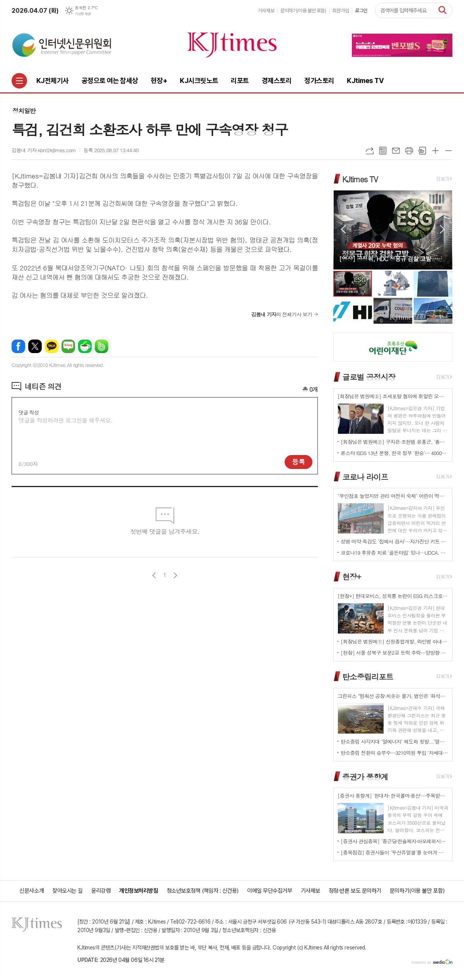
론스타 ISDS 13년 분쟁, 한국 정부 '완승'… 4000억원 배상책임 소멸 (394, 453)
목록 (383, 151)
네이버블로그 (68, 346)
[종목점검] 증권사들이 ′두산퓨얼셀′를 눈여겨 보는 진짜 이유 (394, 852)
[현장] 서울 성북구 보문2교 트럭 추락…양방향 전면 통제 (394, 653)
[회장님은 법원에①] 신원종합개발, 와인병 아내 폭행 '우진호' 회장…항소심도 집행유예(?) (394, 641)
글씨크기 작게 (449, 151)
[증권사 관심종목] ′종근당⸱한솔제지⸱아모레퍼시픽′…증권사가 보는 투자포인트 (394, 841)
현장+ (351, 577)
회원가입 (341, 11)
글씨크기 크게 (435, 151)
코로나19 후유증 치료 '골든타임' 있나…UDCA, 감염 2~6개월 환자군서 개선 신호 (394, 553)
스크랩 (422, 151)
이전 (154, 575)
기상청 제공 (83, 14)
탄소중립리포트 (368, 677)
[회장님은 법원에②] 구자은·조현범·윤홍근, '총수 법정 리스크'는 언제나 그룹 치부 (394, 442)
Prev (343, 229)
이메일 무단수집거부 (270, 891)
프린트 (409, 151)
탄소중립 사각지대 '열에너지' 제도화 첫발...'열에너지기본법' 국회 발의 (394, 741)
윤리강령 (101, 891)
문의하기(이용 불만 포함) (303, 11)
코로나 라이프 (365, 476)
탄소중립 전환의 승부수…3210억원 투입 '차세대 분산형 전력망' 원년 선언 (394, 753)
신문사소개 (32, 891)
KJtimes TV (360, 179)
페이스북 (18, 346)
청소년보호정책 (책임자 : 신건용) (203, 891)
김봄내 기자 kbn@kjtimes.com (44, 150)
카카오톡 (52, 346)
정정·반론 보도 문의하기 (355, 891)
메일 (396, 151)
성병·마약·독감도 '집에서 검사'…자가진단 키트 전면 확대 (394, 541)
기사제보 (266, 11)
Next (443, 229)
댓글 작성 (29, 412)
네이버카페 (85, 346)
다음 (175, 575)
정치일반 (24, 111)
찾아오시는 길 (67, 891)
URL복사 (370, 151)
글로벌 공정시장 (369, 377)
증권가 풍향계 (365, 776)
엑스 (35, 346)
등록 (299, 462)
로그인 (361, 11)
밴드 (101, 346)
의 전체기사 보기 (282, 314)
